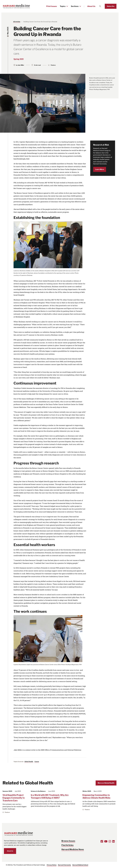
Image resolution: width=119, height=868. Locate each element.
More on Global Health (106, 783)
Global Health (29, 762)
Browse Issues (68, 841)
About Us (91, 6)
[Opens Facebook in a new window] (102, 841)
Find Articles (68, 845)
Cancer (37, 762)
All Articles (17, 22)
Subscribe (111, 6)
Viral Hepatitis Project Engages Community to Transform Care (14, 798)
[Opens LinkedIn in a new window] (113, 841)
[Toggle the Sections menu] (80, 6)
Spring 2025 (19, 59)
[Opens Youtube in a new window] (106, 841)
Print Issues (52, 6)
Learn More (100, 169)
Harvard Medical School (80, 865)
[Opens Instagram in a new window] (110, 841)
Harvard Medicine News (73, 849)
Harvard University (64, 865)
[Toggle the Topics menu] (67, 6)
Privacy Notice (52, 865)
